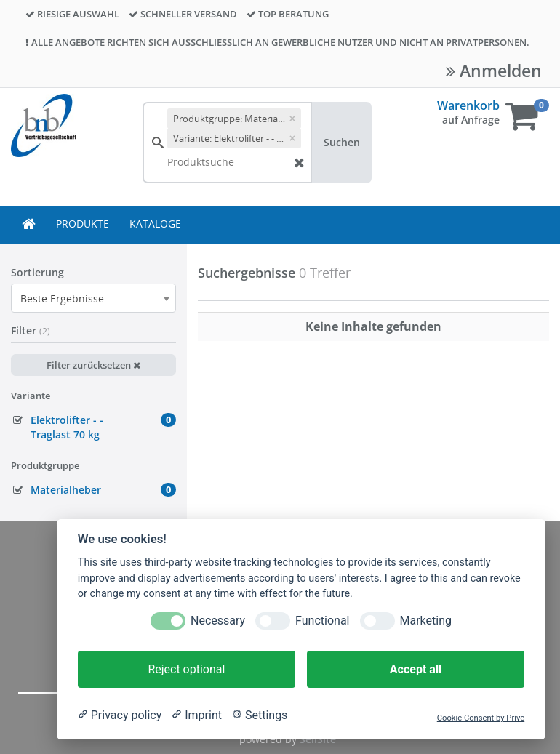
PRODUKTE (83, 224)
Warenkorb (468, 105)
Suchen (342, 142)
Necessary (218, 621)
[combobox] (93, 298)
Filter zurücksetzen (93, 365)
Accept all (416, 669)
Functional (322, 621)
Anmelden (494, 71)
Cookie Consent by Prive (481, 718)
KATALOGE (155, 224)
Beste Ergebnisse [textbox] (62, 298)
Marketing (426, 621)
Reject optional (186, 669)
